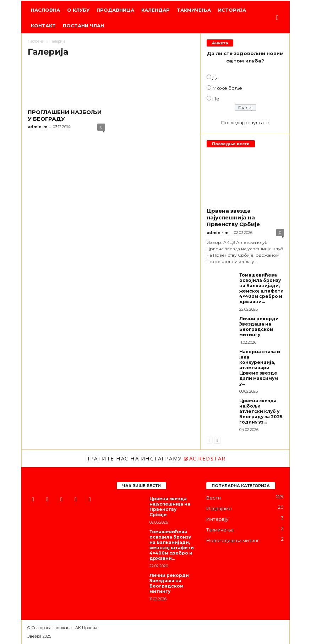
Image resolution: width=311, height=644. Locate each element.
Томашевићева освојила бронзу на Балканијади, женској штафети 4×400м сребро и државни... (261, 288)
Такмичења (194, 10)
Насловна (45, 10)
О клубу (78, 10)
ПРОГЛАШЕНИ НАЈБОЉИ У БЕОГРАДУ (65, 115)
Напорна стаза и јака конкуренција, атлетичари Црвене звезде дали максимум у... (260, 368)
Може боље (227, 88)
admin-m (37, 127)
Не (216, 99)
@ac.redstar (205, 458)
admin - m (217, 233)
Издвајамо (219, 508)
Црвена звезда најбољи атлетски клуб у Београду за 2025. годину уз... (261, 411)
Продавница (115, 10)
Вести (214, 498)
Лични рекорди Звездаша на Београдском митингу (259, 327)
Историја (232, 10)
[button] (279, 18)
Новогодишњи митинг (233, 540)
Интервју (217, 519)
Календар (155, 10)
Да (215, 77)
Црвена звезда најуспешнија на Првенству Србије (233, 217)
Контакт (43, 26)
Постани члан (83, 26)
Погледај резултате (245, 122)
